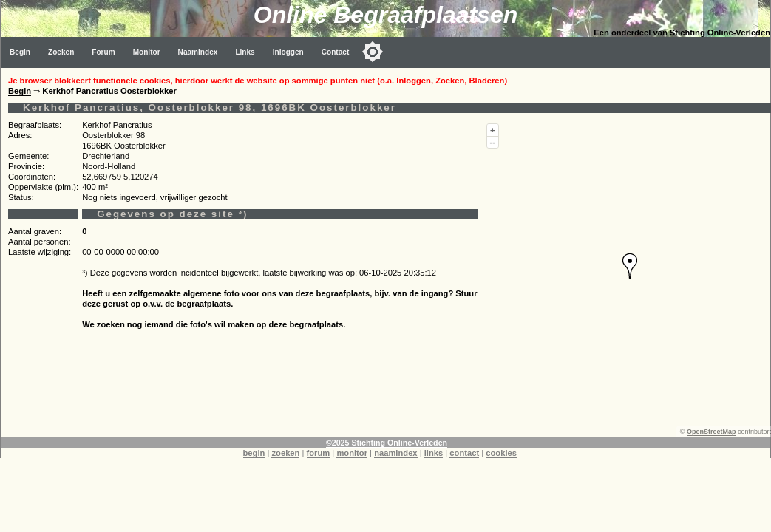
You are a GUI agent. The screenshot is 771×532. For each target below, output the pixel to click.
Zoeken (61, 52)
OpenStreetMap (711, 432)
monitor (352, 453)
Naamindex (198, 52)
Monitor (147, 52)
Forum (103, 52)
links (434, 453)
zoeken (285, 453)
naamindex (395, 453)
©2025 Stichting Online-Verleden (387, 443)
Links (245, 52)
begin (254, 453)
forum (319, 453)
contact (464, 453)
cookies (501, 453)
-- (493, 142)
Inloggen (288, 52)
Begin (20, 52)
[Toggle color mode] (373, 52)
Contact (336, 52)
